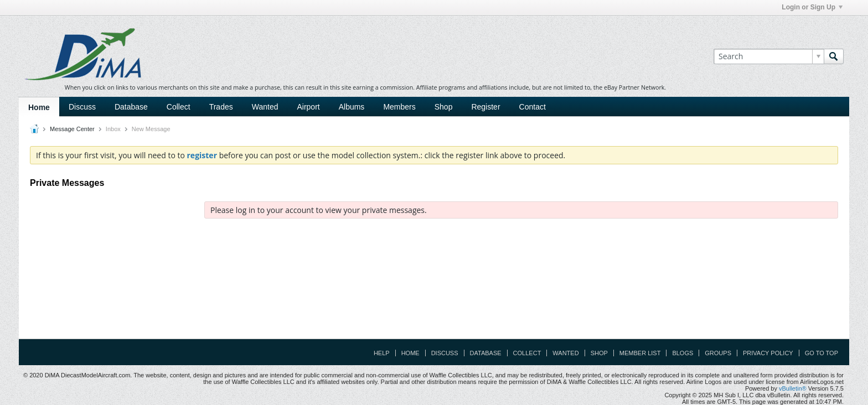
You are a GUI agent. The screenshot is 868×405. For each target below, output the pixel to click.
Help (382, 353)
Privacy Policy (768, 353)
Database (131, 107)
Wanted (265, 107)
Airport (308, 107)
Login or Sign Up (812, 7)
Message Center (72, 129)
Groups (718, 353)
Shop (444, 107)
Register (485, 107)
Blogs (683, 353)
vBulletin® (793, 388)
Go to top (821, 353)
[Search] (769, 56)
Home (39, 107)
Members (399, 107)
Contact (533, 107)
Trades (221, 107)
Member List (640, 353)
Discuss (82, 107)
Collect (179, 107)
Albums (352, 107)
